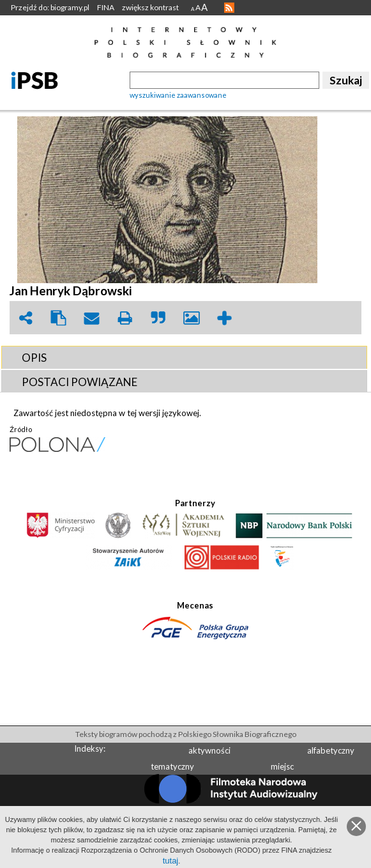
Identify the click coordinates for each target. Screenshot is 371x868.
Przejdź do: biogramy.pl (50, 7)
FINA (106, 7)
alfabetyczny (331, 750)
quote (158, 318)
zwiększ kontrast (150, 7)
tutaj (171, 861)
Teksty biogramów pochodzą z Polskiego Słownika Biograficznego (186, 734)
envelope (92, 318)
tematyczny (172, 766)
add (225, 318)
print (125, 318)
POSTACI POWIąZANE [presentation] (79, 382)
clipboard (59, 318)
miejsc (282, 766)
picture (192, 318)
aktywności (209, 750)
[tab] (184, 357)
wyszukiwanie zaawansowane (178, 95)
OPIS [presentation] (34, 358)
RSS (229, 8)
